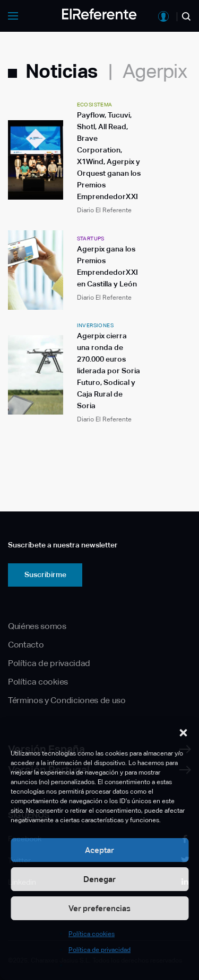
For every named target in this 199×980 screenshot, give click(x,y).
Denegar (99, 879)
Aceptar (99, 850)
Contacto (26, 645)
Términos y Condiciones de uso (67, 700)
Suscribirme (45, 574)
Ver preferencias (99, 908)
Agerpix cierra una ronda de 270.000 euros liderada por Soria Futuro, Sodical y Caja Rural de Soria (109, 371)
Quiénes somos (37, 626)
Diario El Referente (104, 210)
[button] (183, 733)
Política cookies (92, 934)
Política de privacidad (99, 950)
